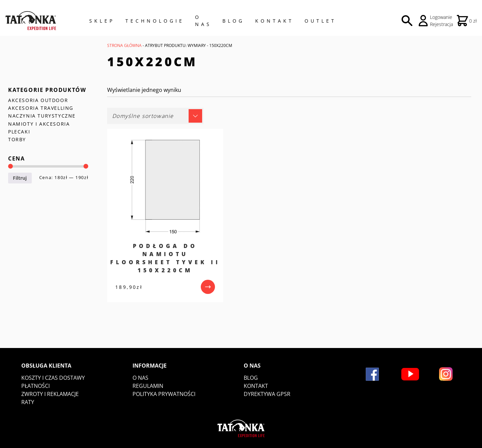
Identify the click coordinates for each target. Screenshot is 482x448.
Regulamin (148, 386)
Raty (28, 402)
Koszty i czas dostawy (53, 378)
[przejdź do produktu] (208, 287)
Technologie (155, 21)
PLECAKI (19, 132)
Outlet (320, 21)
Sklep (102, 21)
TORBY (17, 139)
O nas (140, 378)
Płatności (35, 386)
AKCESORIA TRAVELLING (41, 108)
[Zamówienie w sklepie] (155, 116)
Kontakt (274, 21)
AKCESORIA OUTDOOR (38, 100)
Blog (233, 21)
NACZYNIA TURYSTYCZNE (42, 116)
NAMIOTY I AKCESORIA (39, 124)
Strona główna (124, 45)
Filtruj (20, 178)
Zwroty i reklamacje (50, 394)
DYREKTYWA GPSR (267, 394)
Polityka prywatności (164, 394)
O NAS (203, 21)
